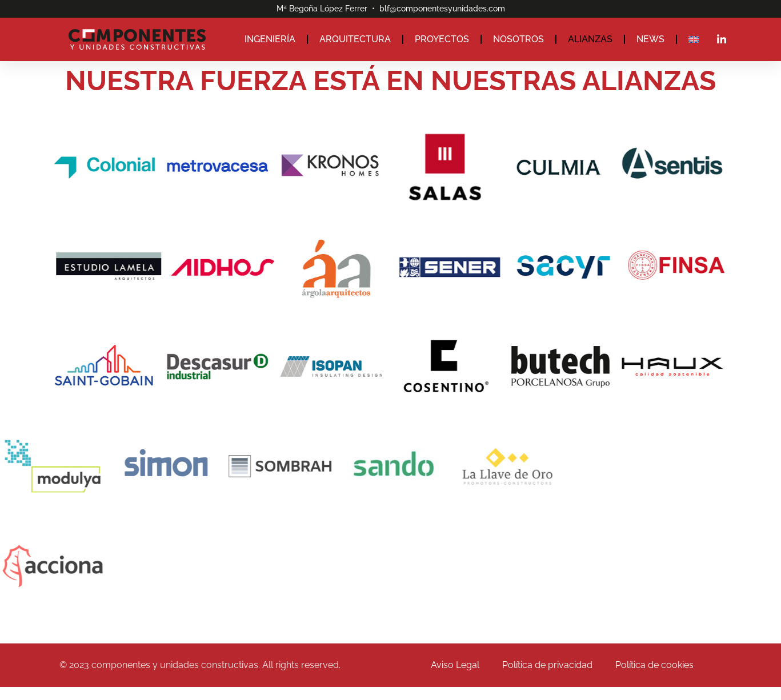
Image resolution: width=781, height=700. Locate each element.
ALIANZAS (590, 39)
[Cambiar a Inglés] (694, 39)
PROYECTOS (442, 39)
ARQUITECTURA (355, 39)
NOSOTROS (518, 39)
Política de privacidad (547, 665)
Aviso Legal (455, 665)
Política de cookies (654, 665)
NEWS (650, 39)
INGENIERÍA (270, 39)
